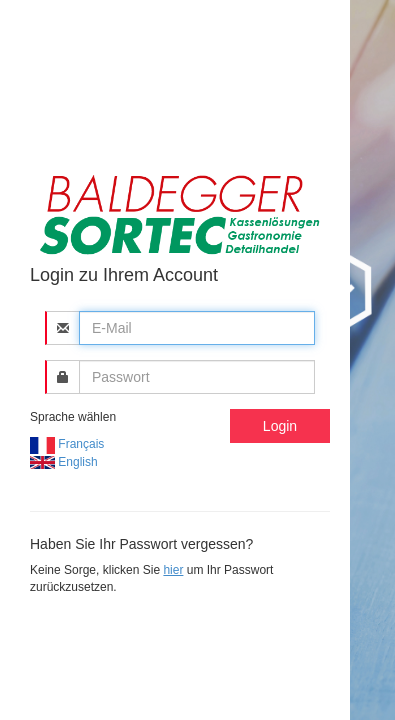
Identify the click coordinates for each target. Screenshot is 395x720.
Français (67, 444)
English (64, 462)
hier (173, 570)
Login (280, 426)
